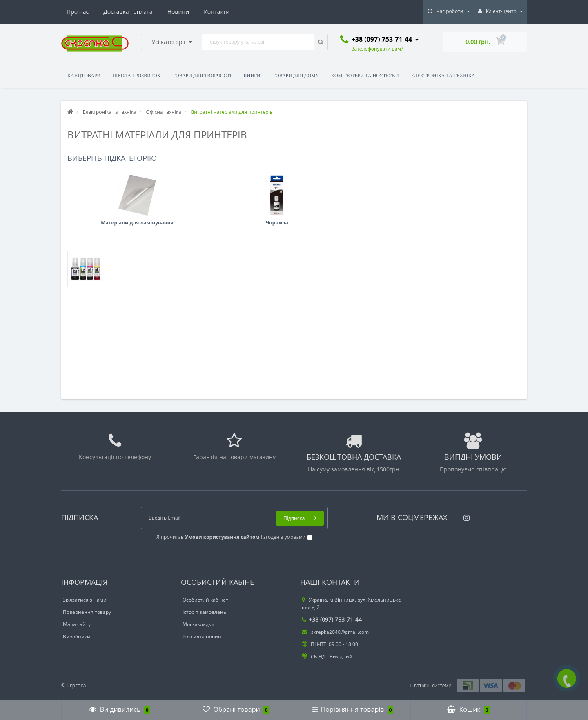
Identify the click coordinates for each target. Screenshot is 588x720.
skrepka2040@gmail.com (335, 632)
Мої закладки (198, 624)
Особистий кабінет (205, 600)
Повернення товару (87, 612)
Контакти (217, 12)
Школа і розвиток (137, 76)
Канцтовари (84, 76)
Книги (252, 76)
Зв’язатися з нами (85, 600)
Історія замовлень (204, 612)
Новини (178, 12)
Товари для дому (296, 76)
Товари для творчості (202, 76)
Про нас (78, 12)
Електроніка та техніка (443, 76)
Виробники (77, 637)
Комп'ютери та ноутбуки (365, 76)
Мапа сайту (77, 624)
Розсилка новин (202, 637)
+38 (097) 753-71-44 (332, 619)
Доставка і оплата (128, 12)
